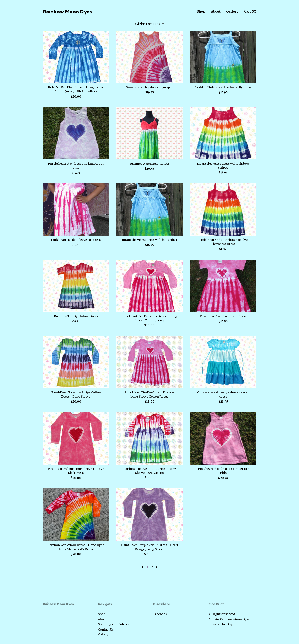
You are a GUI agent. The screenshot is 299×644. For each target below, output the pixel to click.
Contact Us (106, 629)
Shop (201, 11)
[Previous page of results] (143, 567)
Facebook (160, 614)
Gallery (232, 11)
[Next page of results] (157, 567)
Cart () (250, 11)
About (216, 11)
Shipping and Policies (114, 624)
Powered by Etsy (220, 624)
